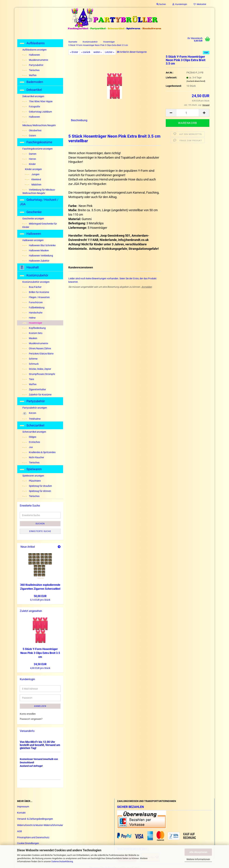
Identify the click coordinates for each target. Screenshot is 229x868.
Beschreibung (79, 120)
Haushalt (29, 267)
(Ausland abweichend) (196, 81)
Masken (30, 338)
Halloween (31, 55)
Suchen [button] (161, 4)
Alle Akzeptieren (198, 852)
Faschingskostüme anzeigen (38, 149)
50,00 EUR (40, 596)
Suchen (40, 524)
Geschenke (31, 212)
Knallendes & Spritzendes (39, 452)
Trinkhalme (31, 419)
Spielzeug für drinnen (37, 491)
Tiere (28, 379)
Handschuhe (32, 313)
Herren (29, 159)
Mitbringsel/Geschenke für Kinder (40, 225)
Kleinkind (33, 179)
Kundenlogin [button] (180, 4)
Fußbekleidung (33, 307)
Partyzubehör (33, 65)
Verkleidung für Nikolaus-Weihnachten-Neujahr (39, 191)
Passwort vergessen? (31, 719)
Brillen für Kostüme (36, 292)
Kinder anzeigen (33, 169)
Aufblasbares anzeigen (35, 50)
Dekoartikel (31, 90)
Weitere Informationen (198, 859)
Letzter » (110, 52)
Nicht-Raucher (33, 457)
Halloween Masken (36, 250)
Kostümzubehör (34, 275)
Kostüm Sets (32, 333)
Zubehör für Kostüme (37, 395)
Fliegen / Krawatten (36, 297)
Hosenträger (32, 323)
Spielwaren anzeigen (33, 476)
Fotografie (31, 107)
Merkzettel (200, 4)
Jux (28, 447)
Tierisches (31, 70)
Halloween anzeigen (33, 240)
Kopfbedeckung (34, 328)
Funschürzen (33, 302)
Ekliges (29, 437)
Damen (29, 154)
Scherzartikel (32, 425)
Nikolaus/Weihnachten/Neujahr (39, 124)
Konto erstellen (28, 714)
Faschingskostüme (36, 142)
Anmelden (147, 287)
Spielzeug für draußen (37, 486)
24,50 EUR (40, 664)
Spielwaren (31, 469)
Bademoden (31, 82)
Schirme (30, 359)
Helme (29, 318)
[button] (171, 113)
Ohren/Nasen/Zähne (37, 348)
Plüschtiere (32, 481)
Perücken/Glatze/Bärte (38, 354)
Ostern (29, 136)
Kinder (29, 164)
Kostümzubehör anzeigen (36, 282)
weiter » (98, 52)
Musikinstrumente (35, 60)
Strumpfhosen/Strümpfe (39, 374)
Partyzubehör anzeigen (35, 408)
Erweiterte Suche (40, 531)
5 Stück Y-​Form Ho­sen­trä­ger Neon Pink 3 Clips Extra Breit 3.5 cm (40, 653)
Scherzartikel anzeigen (34, 432)
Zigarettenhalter (34, 389)
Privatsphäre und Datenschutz (33, 837)
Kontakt (21, 813)
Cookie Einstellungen (28, 843)
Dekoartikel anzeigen (33, 96)
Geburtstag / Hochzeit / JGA (39, 202)
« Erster (74, 52)
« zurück (86, 52)
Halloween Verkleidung (38, 256)
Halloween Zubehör (36, 261)
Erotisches (31, 442)
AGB (19, 831)
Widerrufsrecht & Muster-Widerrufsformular (40, 825)
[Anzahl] (188, 113)
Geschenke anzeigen (33, 219)
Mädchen (33, 185)
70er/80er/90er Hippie (37, 101)
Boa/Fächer (32, 287)
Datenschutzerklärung (62, 861)
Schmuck (31, 364)
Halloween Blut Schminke (39, 245)
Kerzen (29, 413)
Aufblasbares (32, 43)
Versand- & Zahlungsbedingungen (35, 819)
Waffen (29, 75)
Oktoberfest (32, 130)
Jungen (32, 174)
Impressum (23, 807)
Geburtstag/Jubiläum (37, 112)
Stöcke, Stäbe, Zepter (37, 369)
